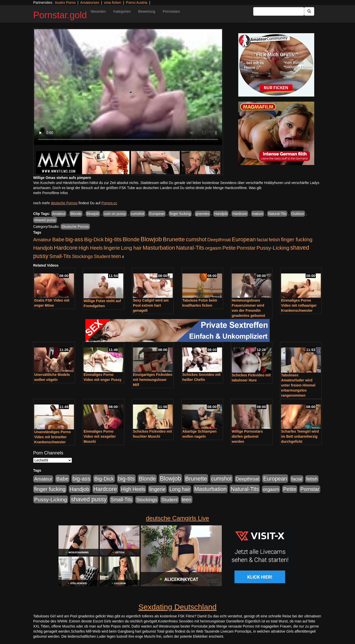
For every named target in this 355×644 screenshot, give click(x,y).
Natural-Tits (277, 214)
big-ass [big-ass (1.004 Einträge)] (74, 239)
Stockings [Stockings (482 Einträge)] (82, 256)
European (157, 214)
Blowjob (93, 214)
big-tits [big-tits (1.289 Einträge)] (113, 239)
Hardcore (240, 214)
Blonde (76, 214)
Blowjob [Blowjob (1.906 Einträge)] (151, 239)
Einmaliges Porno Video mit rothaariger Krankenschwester (299, 305)
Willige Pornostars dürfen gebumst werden (247, 436)
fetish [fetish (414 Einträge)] (274, 240)
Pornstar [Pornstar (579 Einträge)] (246, 248)
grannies (203, 214)
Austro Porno (65, 3)
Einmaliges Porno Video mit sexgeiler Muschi (100, 436)
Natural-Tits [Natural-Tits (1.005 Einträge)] (190, 248)
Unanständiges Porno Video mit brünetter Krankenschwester (53, 437)
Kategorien (122, 11)
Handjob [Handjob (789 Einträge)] (43, 248)
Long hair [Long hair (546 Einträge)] (131, 248)
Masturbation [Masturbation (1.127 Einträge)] (159, 248)
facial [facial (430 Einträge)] (262, 240)
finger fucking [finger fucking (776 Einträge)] (297, 239)
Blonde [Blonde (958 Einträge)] (131, 239)
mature (258, 214)
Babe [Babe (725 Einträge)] (58, 239)
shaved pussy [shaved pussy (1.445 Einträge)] (89, 499)
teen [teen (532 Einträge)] (116, 256)
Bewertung (147, 11)
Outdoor (298, 214)
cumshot (138, 214)
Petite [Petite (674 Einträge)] (229, 248)
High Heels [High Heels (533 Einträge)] (91, 248)
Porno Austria (137, 3)
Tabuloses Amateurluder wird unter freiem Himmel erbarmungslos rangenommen (298, 385)
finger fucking (180, 214)
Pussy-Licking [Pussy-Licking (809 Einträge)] (273, 248)
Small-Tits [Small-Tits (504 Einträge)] (60, 256)
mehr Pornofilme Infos (51, 193)
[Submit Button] (309, 11)
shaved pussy (45, 220)
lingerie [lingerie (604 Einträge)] (112, 248)
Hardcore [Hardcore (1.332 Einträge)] (66, 248)
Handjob (221, 214)
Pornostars (171, 11)
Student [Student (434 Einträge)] (102, 256)
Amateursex (90, 3)
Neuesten (98, 11)
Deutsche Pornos (75, 227)
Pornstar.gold (60, 15)
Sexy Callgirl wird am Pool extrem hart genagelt (151, 305)
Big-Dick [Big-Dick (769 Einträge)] (94, 239)
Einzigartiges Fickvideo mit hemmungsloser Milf (153, 380)
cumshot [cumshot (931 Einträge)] (196, 240)
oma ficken (113, 3)
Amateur (59, 214)
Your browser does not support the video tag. (128, 87)
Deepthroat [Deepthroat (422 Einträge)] (219, 240)
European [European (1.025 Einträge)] (244, 239)
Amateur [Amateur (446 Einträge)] (42, 240)
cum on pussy (115, 214)
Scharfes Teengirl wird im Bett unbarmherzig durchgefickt (300, 436)
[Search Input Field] (279, 11)
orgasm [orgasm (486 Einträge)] (213, 248)
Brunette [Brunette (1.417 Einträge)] (174, 239)
